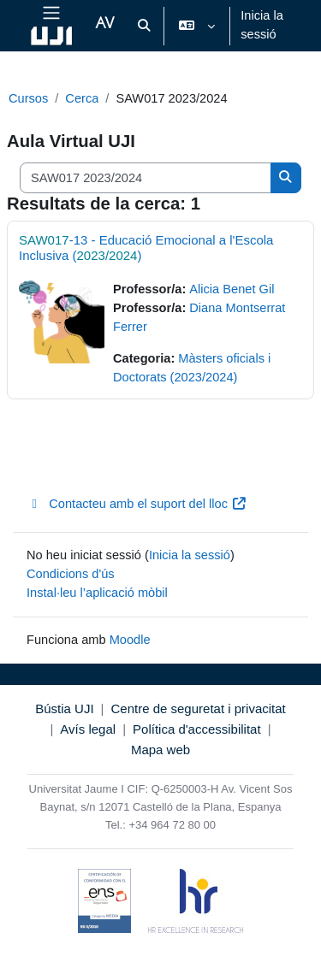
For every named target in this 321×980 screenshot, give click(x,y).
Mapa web (160, 750)
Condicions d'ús (71, 574)
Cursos (28, 98)
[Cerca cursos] (146, 178)
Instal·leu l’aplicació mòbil (97, 593)
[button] (144, 26)
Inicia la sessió (262, 25)
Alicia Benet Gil (232, 289)
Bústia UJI (64, 708)
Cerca (82, 98)
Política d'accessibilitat (197, 729)
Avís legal (88, 729)
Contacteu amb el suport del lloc (137, 504)
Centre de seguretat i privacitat (198, 708)
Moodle (130, 640)
